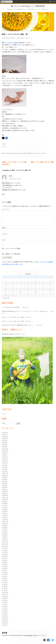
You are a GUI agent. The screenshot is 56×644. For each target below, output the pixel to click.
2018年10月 (5, 524)
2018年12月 (5, 520)
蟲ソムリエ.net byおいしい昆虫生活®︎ (28, 6)
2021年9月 (5, 463)
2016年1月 (5, 570)
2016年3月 (5, 566)
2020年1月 (5, 493)
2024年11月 (5, 433)
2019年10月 (5, 500)
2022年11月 (5, 451)
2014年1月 (5, 591)
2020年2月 (5, 491)
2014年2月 (5, 589)
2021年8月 (5, 465)
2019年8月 (5, 504)
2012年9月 (5, 623)
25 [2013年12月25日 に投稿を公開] (21, 292)
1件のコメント (29, 38)
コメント (5, 209)
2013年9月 (5, 599)
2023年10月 (5, 437)
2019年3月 (5, 514)
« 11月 (4, 298)
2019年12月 (5, 495)
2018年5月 (5, 534)
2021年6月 (5, 469)
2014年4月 (5, 587)
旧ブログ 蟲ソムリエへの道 (38, 153)
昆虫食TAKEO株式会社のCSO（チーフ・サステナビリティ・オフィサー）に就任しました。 (25, 311)
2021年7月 (5, 467)
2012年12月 (5, 617)
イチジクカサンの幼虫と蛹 (12, 43)
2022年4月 (5, 457)
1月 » (8, 298)
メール (5, 234)
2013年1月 (5, 615)
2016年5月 (5, 562)
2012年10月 (5, 621)
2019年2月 (5, 516)
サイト (4, 240)
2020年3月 (5, 489)
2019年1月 (5, 518)
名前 (4, 228)
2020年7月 (5, 481)
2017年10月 (5, 546)
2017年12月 (5, 542)
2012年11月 (5, 619)
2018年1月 (5, 540)
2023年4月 (5, 441)
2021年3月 (5, 471)
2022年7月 (5, 455)
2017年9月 (5, 548)
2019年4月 (5, 512)
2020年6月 (5, 483)
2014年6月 (5, 583)
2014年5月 (5, 585)
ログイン (44, 635)
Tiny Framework (28, 635)
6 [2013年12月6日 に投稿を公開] (35, 283)
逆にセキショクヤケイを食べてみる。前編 (13, 321)
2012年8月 (5, 625)
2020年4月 (5, 487)
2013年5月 (5, 607)
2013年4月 (5, 609)
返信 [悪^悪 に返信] (3, 194)
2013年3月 (5, 611)
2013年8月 (5, 601)
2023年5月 (5, 439)
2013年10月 (5, 597)
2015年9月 (5, 572)
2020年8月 (5, 479)
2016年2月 (5, 568)
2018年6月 (5, 532)
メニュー (54, 2)
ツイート (5, 414)
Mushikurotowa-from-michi (9, 38)
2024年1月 (5, 435)
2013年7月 (5, 603)
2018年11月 (5, 522)
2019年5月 (5, 510)
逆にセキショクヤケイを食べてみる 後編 (13, 317)
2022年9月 (5, 453)
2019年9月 (5, 502)
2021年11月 (5, 461)
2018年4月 (5, 536)
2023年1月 (5, 447)
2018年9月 (5, 526)
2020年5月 (5, 485)
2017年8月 (5, 550)
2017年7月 (5, 552)
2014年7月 (5, 581)
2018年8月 (5, 528)
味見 (30, 153)
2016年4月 (5, 564)
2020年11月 (5, 473)
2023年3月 (5, 443)
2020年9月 (5, 477)
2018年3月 (5, 538)
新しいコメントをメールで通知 (11, 248)
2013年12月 (5, 593)
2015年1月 (5, 578)
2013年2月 (5, 613)
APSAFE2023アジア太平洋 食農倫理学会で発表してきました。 (18, 325)
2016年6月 (5, 560)
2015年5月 (5, 574)
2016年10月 (5, 554)
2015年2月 (5, 576)
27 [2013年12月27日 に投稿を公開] (35, 292)
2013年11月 (5, 595)
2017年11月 (5, 544)
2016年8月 (5, 556)
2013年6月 (5, 605)
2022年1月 (5, 459)
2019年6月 (5, 508)
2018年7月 (5, 530)
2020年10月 (5, 475)
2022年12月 (5, 449)
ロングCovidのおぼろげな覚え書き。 (11, 307)
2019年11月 (5, 498)
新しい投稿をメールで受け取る (11, 254)
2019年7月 (5, 506)
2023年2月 (5, 445)
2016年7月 (5, 558)
